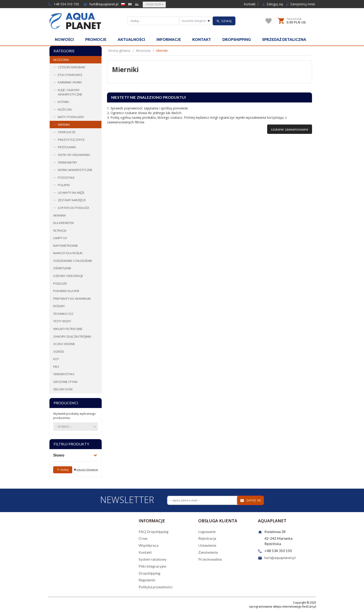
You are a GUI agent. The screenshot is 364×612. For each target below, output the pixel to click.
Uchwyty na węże (71, 193)
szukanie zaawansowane (290, 129)
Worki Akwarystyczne (75, 170)
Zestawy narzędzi (72, 200)
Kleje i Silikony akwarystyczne (70, 92)
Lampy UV (60, 238)
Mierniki (64, 125)
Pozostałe (66, 178)
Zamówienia (208, 552)
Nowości (64, 39)
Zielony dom (63, 389)
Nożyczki (65, 109)
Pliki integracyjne (152, 566)
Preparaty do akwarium (72, 299)
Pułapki (64, 185)
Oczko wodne (64, 344)
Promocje (96, 39)
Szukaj (63, 470)
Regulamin (147, 580)
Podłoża (60, 283)
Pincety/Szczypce (71, 140)
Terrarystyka (64, 374)
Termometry (67, 162)
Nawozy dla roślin (68, 253)
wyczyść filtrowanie (86, 470)
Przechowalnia (210, 559)
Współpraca (148, 545)
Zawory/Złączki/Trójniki (72, 336)
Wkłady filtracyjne (68, 329)
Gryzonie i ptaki (65, 382)
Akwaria (60, 215)
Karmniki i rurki (70, 82)
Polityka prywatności (156, 587)
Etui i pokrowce (70, 75)
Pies (56, 367)
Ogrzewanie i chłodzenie (73, 261)
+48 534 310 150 (63, 4)
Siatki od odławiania (74, 155)
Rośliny (59, 306)
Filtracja (60, 230)
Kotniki (63, 102)
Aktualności (131, 39)
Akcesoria (61, 60)
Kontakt (250, 4)
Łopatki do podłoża (73, 208)
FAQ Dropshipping (154, 531)
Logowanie (207, 531)
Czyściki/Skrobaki (71, 67)
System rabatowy (153, 559)
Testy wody (62, 321)
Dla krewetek (64, 223)
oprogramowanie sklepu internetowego (275, 607)
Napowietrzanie (66, 246)
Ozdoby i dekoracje (68, 276)
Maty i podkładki (71, 117)
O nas (143, 538)
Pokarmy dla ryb (66, 291)
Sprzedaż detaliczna (284, 39)
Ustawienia (207, 545)
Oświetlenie (62, 268)
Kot (56, 359)
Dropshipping (237, 39)
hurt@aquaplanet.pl (101, 4)
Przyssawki (67, 147)
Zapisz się (251, 500)
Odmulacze (67, 132)
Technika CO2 (63, 314)
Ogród (59, 352)
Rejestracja (207, 538)
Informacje (169, 39)
